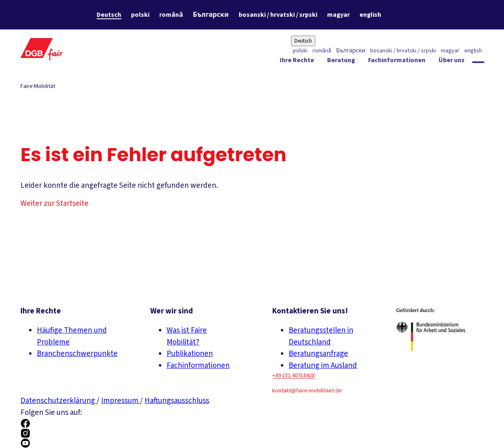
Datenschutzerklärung (59, 401)
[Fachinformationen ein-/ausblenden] (397, 62)
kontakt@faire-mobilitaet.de (307, 391)
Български (211, 15)
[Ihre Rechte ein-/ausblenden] (297, 62)
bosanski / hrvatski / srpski (278, 15)
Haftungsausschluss (177, 401)
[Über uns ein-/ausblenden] (452, 62)
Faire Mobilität (38, 86)
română (171, 15)
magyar (338, 15)
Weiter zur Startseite (54, 204)
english (370, 15)
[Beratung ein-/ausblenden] (341, 62)
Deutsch (109, 15)
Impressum (121, 401)
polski (140, 15)
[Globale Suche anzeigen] (478, 62)
